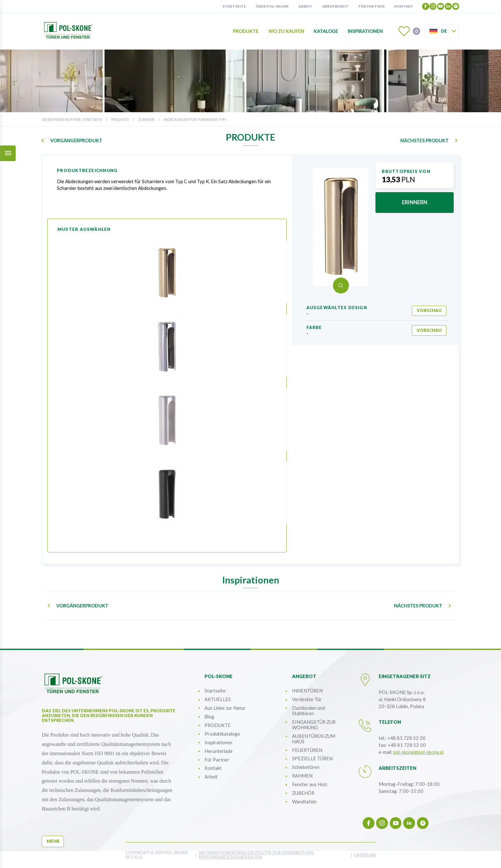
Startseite (234, 6)
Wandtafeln (304, 802)
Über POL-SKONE (272, 6)
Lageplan (365, 855)
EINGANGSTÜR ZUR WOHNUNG (314, 725)
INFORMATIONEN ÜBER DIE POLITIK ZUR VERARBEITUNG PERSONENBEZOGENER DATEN (256, 855)
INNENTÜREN (307, 691)
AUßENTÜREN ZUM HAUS (314, 739)
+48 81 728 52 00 (406, 738)
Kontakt (404, 6)
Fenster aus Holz (310, 784)
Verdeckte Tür (307, 699)
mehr (53, 841)
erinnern (415, 202)
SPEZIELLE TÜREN (312, 758)
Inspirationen (365, 31)
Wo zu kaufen (286, 31)
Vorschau (429, 310)
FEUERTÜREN (307, 750)
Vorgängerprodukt (76, 141)
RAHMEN (302, 776)
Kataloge (326, 31)
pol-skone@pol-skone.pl (418, 752)
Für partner (372, 6)
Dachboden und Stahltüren (308, 711)
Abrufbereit (335, 6)
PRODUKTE (120, 120)
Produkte (246, 31)
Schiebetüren (306, 767)
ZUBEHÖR (146, 120)
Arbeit (305, 6)
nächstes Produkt (424, 141)
